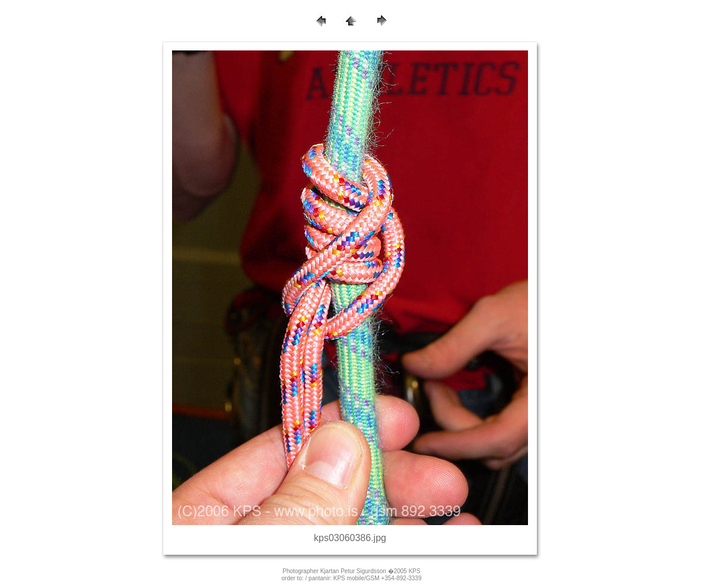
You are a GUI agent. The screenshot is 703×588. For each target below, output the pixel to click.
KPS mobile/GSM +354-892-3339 (378, 578)
